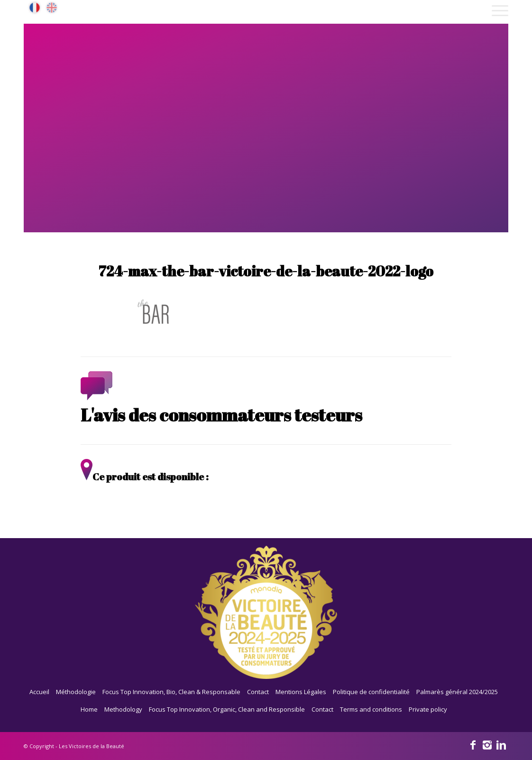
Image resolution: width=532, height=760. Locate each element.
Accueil (39, 692)
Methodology (123, 709)
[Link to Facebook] (473, 744)
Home (89, 709)
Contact (258, 692)
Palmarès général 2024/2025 (457, 692)
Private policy (428, 709)
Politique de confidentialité (371, 692)
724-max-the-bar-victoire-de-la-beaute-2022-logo (266, 271)
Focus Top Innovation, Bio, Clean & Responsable (171, 692)
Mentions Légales (301, 692)
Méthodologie (76, 692)
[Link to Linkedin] (501, 744)
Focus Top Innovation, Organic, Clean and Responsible (227, 709)
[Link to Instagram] (487, 744)
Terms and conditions (371, 709)
